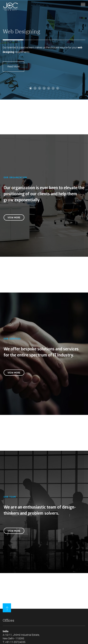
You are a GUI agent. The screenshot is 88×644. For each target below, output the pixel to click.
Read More (13, 66)
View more (14, 217)
